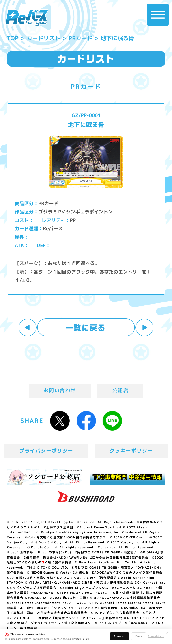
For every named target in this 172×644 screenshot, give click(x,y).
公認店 (120, 390)
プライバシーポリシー (46, 451)
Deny (139, 636)
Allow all (119, 636)
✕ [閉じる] (167, 633)
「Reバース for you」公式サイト (27, 17)
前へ (28, 328)
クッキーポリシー (131, 451)
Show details (156, 636)
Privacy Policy (80, 639)
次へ (144, 328)
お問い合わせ (60, 390)
